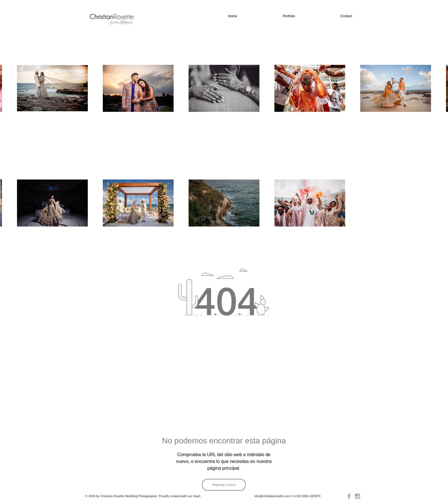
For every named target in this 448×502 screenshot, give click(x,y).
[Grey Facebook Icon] (349, 496)
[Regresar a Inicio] (224, 485)
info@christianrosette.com (272, 496)
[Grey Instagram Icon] (358, 496)
